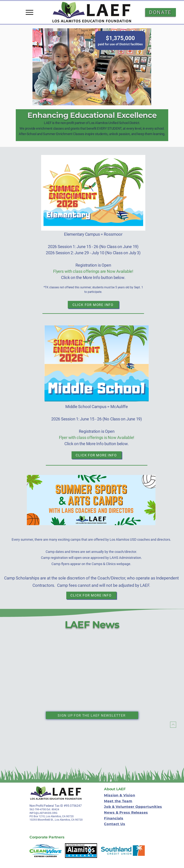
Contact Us (115, 824)
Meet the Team (118, 801)
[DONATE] (161, 12)
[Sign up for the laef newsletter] (92, 715)
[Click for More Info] (93, 305)
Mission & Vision (120, 795)
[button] (92, 67)
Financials (114, 818)
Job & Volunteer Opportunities (133, 807)
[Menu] (29, 12)
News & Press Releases (126, 813)
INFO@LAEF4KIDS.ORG (43, 813)
